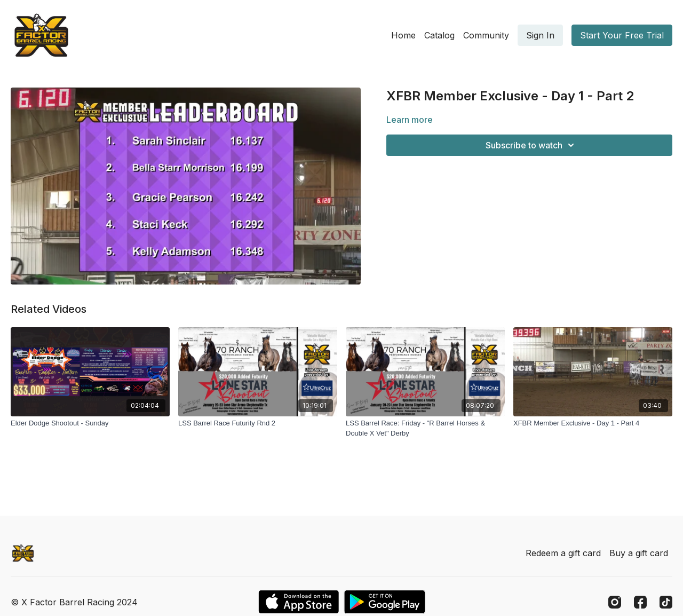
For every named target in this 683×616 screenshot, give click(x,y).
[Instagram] (615, 602)
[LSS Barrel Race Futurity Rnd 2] (258, 423)
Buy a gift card (639, 553)
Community (486, 35)
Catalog (439, 35)
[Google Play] (385, 602)
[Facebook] (640, 602)
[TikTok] (666, 602)
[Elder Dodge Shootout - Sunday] (90, 423)
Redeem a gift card (563, 553)
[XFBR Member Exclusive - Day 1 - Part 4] (593, 423)
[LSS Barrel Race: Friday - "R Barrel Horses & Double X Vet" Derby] (425, 428)
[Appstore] (299, 602)
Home (403, 35)
